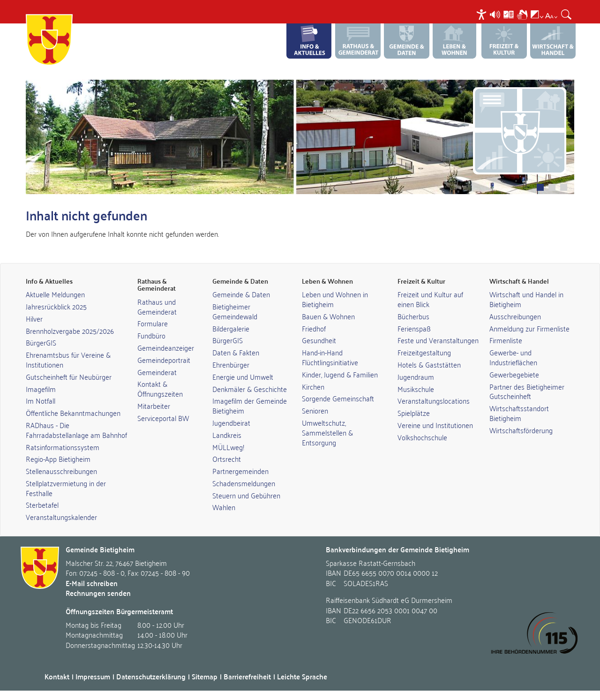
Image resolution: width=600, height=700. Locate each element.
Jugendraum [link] (416, 376)
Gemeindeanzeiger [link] (166, 347)
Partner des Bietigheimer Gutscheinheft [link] (527, 391)
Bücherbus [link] (413, 316)
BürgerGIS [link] (41, 342)
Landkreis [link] (227, 435)
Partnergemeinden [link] (240, 471)
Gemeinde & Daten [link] (241, 294)
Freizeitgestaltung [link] (424, 352)
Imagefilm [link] (41, 389)
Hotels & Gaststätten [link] (429, 364)
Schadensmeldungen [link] (244, 483)
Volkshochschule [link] (422, 437)
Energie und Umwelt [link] (243, 376)
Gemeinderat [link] (157, 372)
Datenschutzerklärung (151, 676)
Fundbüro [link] (151, 335)
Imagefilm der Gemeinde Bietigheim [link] (250, 405)
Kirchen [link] (313, 386)
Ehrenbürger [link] (231, 364)
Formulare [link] (153, 323)
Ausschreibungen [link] (515, 316)
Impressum (93, 676)
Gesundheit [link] (319, 340)
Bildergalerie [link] (231, 328)
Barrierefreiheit (247, 676)
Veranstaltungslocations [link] (434, 400)
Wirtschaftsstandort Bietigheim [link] (519, 413)
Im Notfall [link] (41, 400)
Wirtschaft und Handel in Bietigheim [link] (526, 299)
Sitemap (205, 676)
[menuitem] (483, 14)
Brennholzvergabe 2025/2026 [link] (70, 331)
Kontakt (57, 676)
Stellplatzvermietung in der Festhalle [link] (66, 488)
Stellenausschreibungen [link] (61, 471)
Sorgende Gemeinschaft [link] (338, 398)
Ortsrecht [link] (227, 459)
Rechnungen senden (98, 593)
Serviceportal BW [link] (163, 418)
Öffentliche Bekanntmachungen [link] (73, 413)
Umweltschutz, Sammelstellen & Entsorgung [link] (327, 432)
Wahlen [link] (224, 507)
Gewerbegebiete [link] (514, 374)
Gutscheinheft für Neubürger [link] (69, 376)
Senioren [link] (315, 410)
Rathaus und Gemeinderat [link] (157, 306)
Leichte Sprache (302, 676)
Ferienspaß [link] (414, 328)
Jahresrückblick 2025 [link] (56, 306)
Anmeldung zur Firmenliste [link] (529, 328)
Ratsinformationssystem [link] (63, 447)
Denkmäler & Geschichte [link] (250, 389)
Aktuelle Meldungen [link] (55, 294)
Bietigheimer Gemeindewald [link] (235, 311)
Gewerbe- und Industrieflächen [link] (513, 357)
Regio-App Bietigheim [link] (58, 459)
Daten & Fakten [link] (236, 352)
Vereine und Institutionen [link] (435, 425)
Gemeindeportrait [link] (164, 360)
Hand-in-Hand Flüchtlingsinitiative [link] (330, 357)
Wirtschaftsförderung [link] (521, 430)
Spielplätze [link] (414, 413)
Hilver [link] (34, 318)
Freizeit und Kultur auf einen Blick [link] (430, 299)
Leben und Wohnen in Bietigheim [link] (335, 299)
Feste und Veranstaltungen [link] (438, 340)
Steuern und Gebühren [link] (246, 495)
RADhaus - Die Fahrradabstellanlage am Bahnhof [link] (76, 430)
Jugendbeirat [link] (231, 422)
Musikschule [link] (416, 389)
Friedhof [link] (314, 328)
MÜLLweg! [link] (228, 447)
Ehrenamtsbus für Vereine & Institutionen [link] (68, 359)
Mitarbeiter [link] (154, 406)
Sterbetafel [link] (42, 504)
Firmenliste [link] (506, 340)
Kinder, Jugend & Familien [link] (340, 374)
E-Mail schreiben (92, 583)
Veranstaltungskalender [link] (61, 517)
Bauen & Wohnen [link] (328, 316)
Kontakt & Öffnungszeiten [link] (160, 388)
